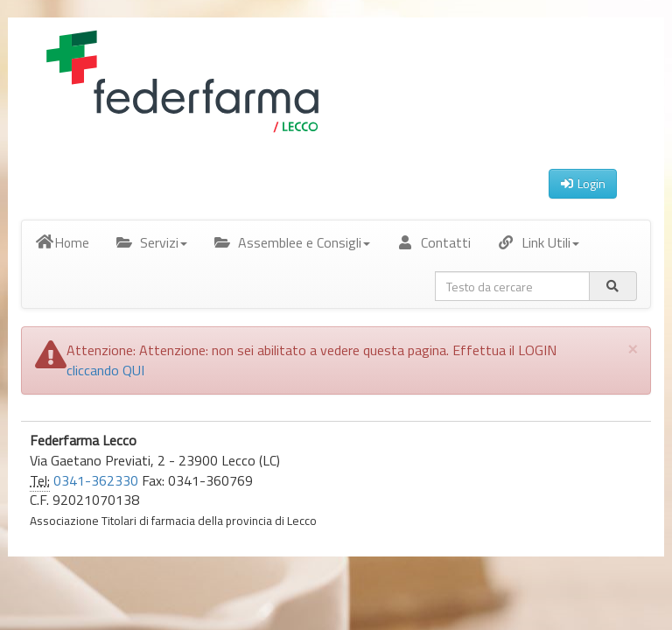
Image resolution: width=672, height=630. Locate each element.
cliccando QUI (105, 370)
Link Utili (538, 242)
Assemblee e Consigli (292, 242)
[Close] (633, 348)
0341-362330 (96, 480)
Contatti (434, 242)
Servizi (151, 242)
